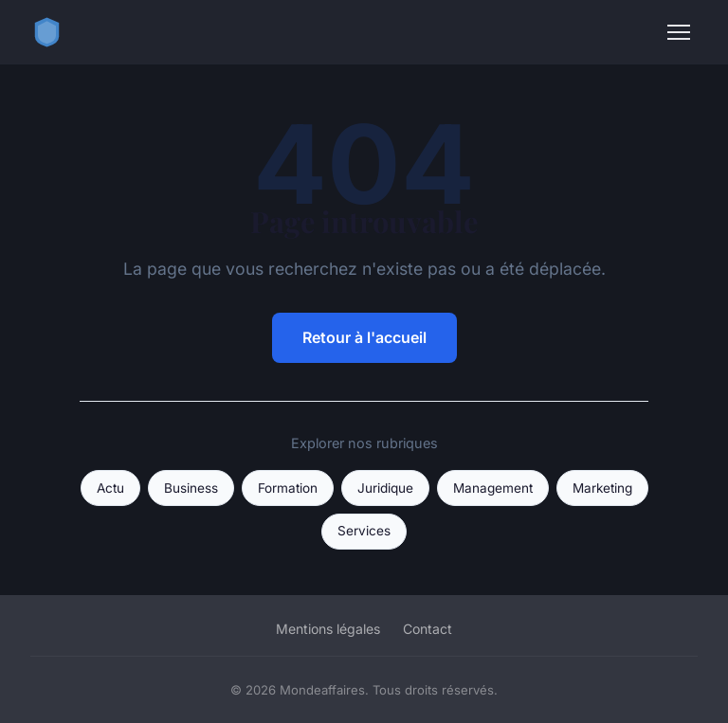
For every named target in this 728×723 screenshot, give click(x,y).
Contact (428, 629)
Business (191, 488)
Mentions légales (328, 629)
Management (493, 488)
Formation (288, 488)
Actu (110, 488)
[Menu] (679, 32)
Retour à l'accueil (364, 337)
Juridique (385, 488)
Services (364, 531)
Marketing (602, 488)
